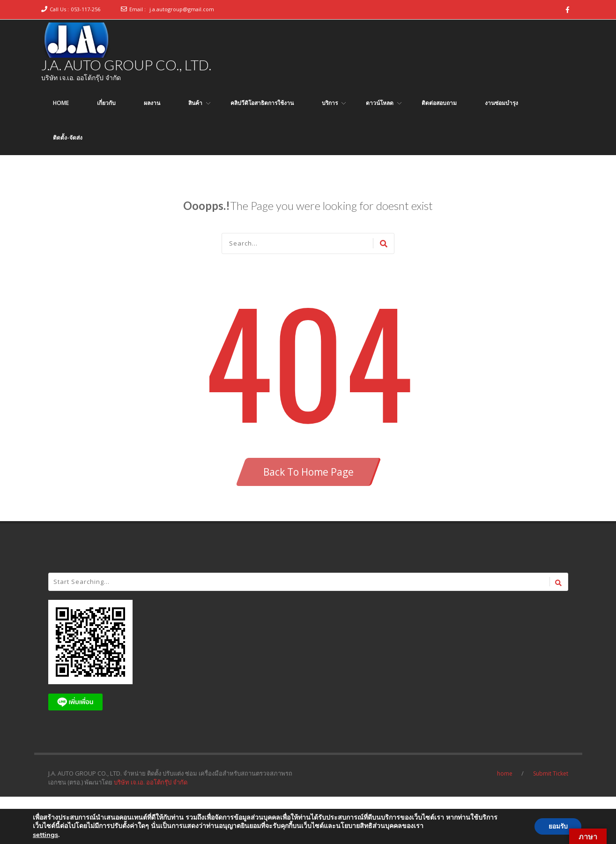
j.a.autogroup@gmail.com (182, 9)
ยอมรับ (557, 826)
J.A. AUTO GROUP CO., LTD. (126, 65)
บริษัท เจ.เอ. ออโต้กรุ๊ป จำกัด (151, 782)
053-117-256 (86, 9)
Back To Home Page (308, 472)
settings (45, 835)
